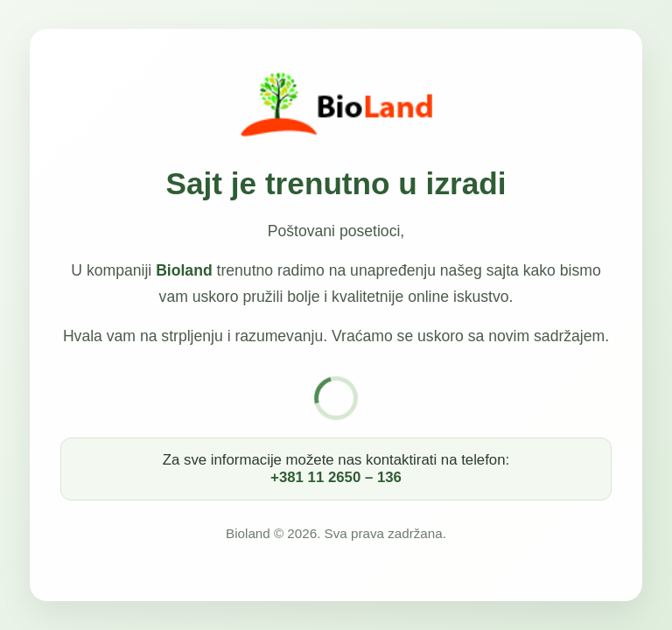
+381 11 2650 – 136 (336, 477)
